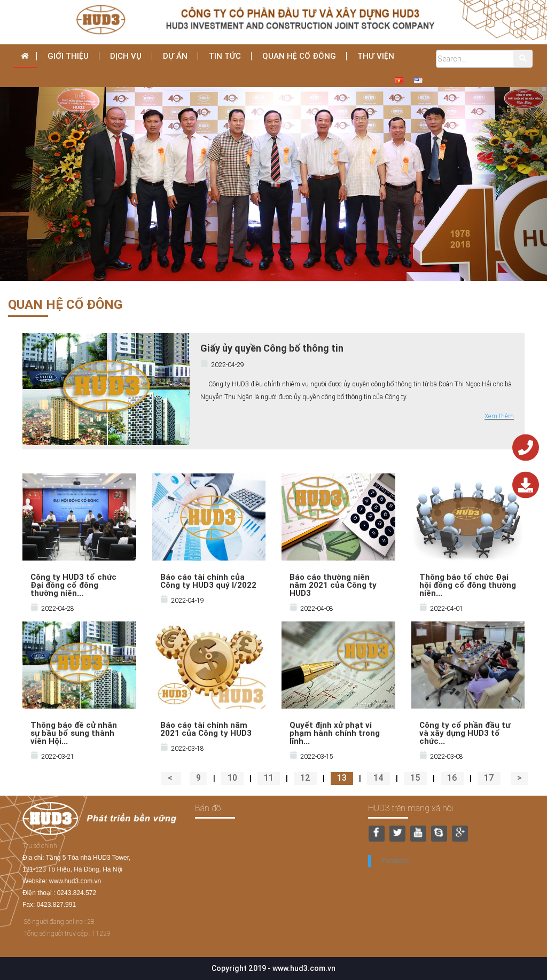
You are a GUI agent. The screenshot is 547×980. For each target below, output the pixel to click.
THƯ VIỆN (376, 56)
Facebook (396, 861)
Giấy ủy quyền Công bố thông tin (272, 348)
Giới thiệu (68, 56)
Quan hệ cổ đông (299, 56)
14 (378, 777)
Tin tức (225, 56)
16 (452, 777)
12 (305, 777)
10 (232, 777)
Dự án (175, 56)
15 (415, 777)
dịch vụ (126, 56)
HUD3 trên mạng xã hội (411, 808)
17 (489, 777)
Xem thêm (499, 416)
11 (269, 777)
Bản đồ (208, 808)
